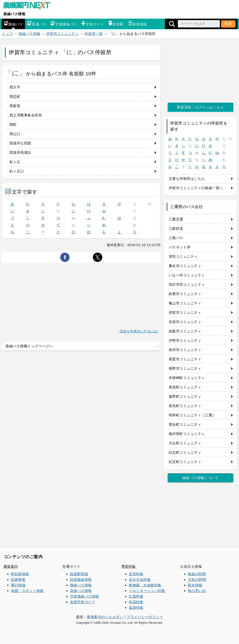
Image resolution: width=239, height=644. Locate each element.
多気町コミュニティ (185, 406)
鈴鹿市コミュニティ (185, 294)
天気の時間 (197, 580)
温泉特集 (136, 607)
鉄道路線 (137, 23)
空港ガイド (92, 23)
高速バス (37, 23)
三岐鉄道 (176, 228)
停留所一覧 (94, 34)
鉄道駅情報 (79, 574)
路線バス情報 (14, 14)
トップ (7, 34)
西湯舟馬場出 (20, 152)
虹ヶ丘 (15, 162)
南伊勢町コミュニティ (187, 434)
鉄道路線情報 (81, 580)
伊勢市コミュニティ (185, 340)
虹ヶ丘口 (17, 171)
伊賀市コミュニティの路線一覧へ (196, 188)
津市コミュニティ (183, 256)
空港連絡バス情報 (84, 596)
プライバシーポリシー (145, 617)
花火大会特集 (140, 580)
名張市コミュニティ (185, 322)
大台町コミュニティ (185, 443)
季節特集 (129, 566)
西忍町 (15, 96)
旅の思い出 (197, 591)
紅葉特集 (136, 596)
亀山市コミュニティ (185, 303)
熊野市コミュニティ (185, 368)
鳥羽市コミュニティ (185, 350)
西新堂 (15, 106)
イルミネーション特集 (147, 591)
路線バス (13, 23)
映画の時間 (197, 574)
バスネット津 (180, 247)
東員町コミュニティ (185, 387)
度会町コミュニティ (185, 424)
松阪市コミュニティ (185, 331)
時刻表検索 (20, 574)
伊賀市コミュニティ (63, 34)
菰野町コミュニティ (185, 396)
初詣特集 (136, 602)
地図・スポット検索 (27, 591)
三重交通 (176, 219)
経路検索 (18, 580)
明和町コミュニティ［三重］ (192, 415)
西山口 (15, 134)
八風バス (176, 238)
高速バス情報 (81, 591)
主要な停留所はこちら (187, 179)
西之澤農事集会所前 (26, 115)
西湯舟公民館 (20, 143)
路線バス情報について (200, 478)
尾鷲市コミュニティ (185, 359)
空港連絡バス (64, 23)
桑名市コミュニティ (185, 266)
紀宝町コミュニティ (185, 462)
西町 (13, 124)
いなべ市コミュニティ (187, 275)
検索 (228, 23)
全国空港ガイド (83, 602)
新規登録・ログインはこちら (200, 107)
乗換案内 (11, 566)
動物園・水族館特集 (145, 585)
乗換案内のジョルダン (105, 617)
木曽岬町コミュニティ (187, 378)
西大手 (15, 87)
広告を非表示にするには (139, 331)
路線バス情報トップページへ (29, 346)
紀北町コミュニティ (185, 452)
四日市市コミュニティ (187, 284)
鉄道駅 (116, 23)
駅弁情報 (195, 585)
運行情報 (18, 585)
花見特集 (136, 574)
